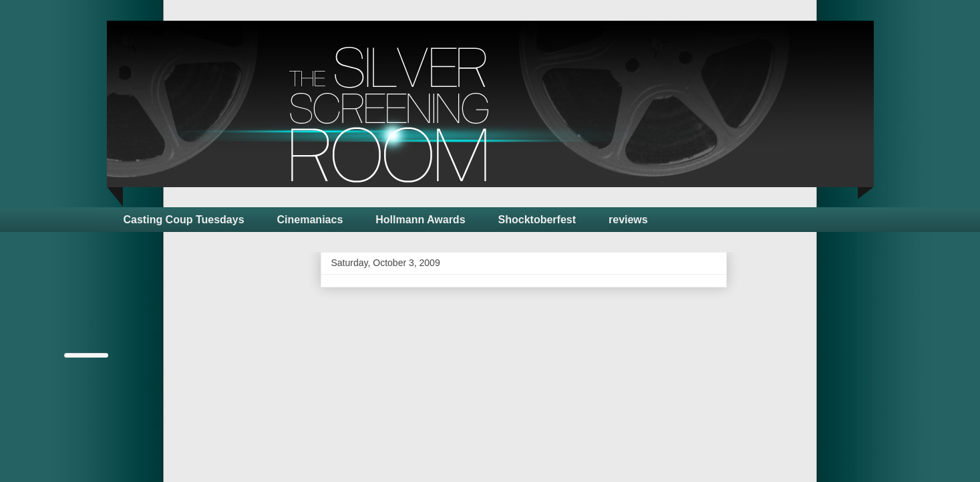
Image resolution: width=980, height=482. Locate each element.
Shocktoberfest (537, 220)
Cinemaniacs (310, 220)
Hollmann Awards (420, 220)
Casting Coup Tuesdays (184, 220)
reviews (628, 220)
